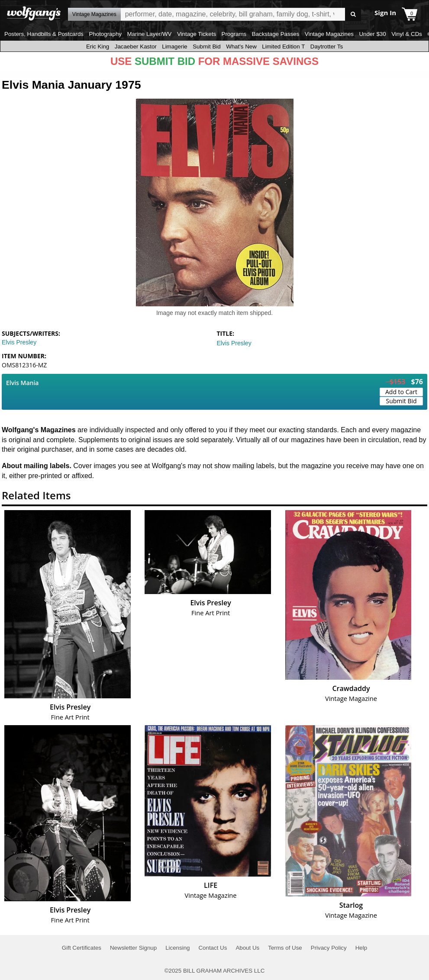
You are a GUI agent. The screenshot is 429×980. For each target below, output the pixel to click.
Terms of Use (285, 948)
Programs (234, 34)
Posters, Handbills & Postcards (44, 34)
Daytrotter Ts (327, 47)
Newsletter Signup (133, 948)
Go (353, 14)
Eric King (98, 47)
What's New (241, 47)
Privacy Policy (329, 948)
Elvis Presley (19, 342)
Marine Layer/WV (149, 34)
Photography (105, 34)
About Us (247, 948)
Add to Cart (401, 392)
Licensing (177, 948)
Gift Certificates (82, 948)
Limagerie (175, 47)
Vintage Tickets (197, 34)
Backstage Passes (276, 34)
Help (361, 948)
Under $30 (372, 34)
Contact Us (213, 948)
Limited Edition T (283, 47)
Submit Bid (206, 47)
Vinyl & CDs (407, 34)
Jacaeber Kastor (136, 47)
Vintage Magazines (329, 34)
